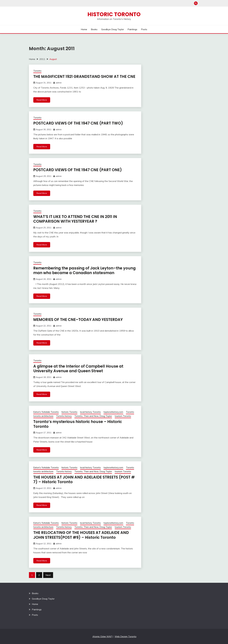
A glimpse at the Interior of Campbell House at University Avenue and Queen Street (78, 369)
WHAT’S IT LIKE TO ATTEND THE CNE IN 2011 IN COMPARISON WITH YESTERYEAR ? (75, 219)
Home (84, 29)
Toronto (37, 71)
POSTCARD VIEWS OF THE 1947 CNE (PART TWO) (78, 123)
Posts (144, 29)
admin (59, 83)
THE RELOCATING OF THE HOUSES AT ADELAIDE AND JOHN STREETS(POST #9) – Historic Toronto (81, 535)
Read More (42, 100)
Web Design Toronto (125, 636)
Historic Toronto (114, 14)
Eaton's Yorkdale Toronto (46, 412)
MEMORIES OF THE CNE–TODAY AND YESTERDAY (78, 320)
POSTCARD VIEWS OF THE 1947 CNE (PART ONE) (78, 170)
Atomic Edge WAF (102, 636)
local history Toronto (90, 412)
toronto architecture (43, 416)
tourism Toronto (123, 416)
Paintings (132, 29)
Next (48, 575)
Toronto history (64, 416)
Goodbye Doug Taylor (113, 29)
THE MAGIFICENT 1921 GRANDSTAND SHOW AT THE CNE (84, 77)
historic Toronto (69, 412)
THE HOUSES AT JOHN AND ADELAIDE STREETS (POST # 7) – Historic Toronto (84, 480)
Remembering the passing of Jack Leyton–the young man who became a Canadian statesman (84, 271)
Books (94, 29)
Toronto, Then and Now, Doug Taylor (93, 416)
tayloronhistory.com (113, 412)
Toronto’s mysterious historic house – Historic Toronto (78, 424)
